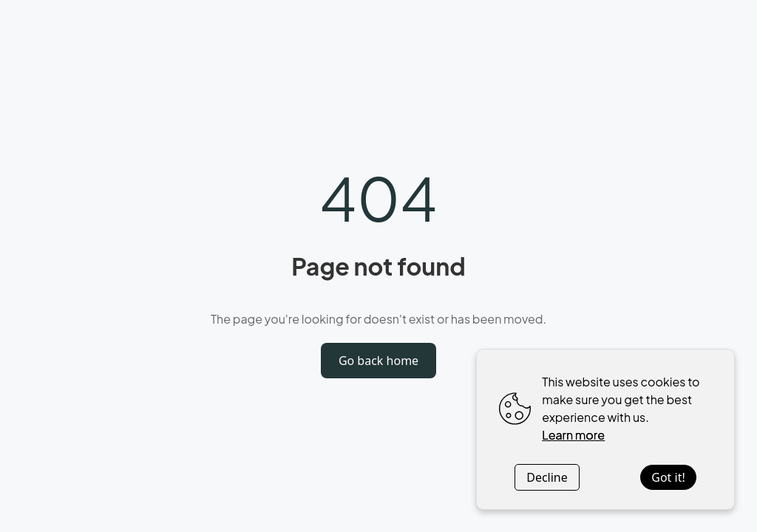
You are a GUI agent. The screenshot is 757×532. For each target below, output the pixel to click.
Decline (547, 477)
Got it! (668, 477)
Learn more (573, 435)
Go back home (378, 361)
